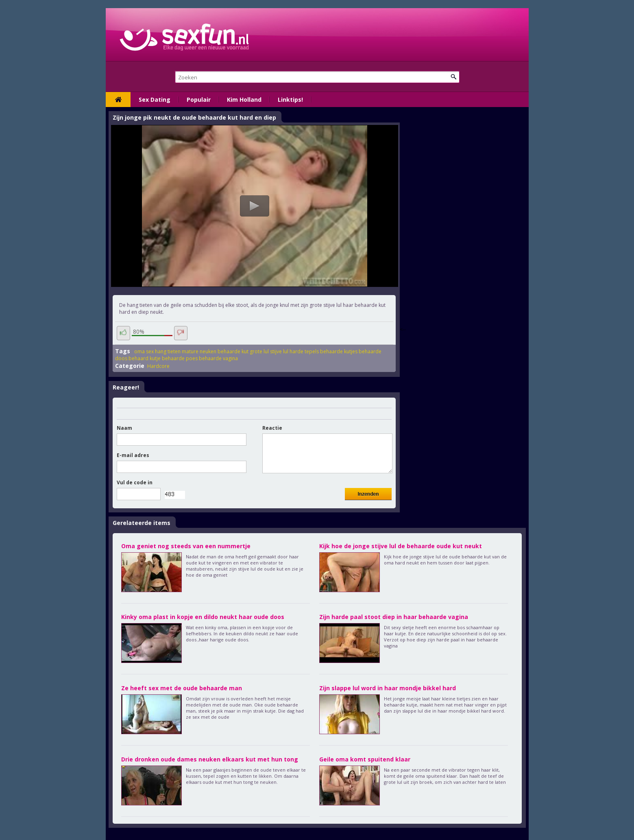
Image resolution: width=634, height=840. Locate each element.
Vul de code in (135, 482)
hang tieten (168, 351)
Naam (124, 428)
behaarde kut (233, 351)
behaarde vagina (218, 358)
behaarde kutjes (339, 351)
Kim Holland (244, 100)
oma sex (144, 351)
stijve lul (279, 351)
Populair (199, 100)
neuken (208, 351)
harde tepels (304, 351)
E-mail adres (133, 455)
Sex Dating (155, 100)
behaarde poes (180, 358)
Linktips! (290, 100)
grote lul (259, 351)
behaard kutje (145, 358)
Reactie (272, 428)
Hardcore (158, 366)
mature (190, 351)
